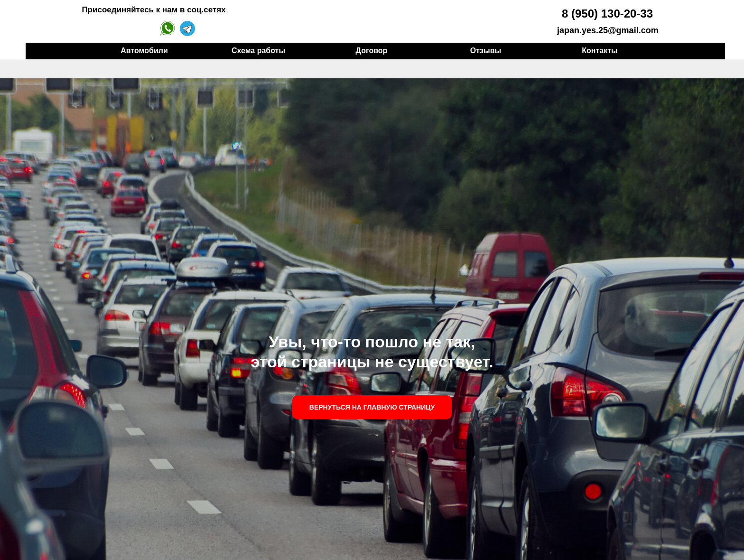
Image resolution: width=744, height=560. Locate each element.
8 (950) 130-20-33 (607, 14)
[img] (524, 21)
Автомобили (144, 51)
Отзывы (486, 51)
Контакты (600, 51)
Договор (372, 51)
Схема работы (258, 51)
